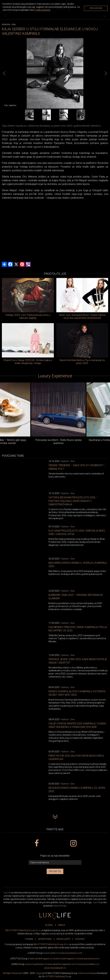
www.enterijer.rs (36, 964)
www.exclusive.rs (89, 959)
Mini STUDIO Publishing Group (56, 976)
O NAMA (29, 939)
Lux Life (7, 893)
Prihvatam (96, 8)
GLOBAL (49, 925)
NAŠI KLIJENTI (63, 939)
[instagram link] (73, 843)
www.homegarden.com (62, 964)
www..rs (51, 953)
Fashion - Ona (68, 461)
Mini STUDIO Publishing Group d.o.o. (23, 930)
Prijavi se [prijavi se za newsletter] (55, 871)
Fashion (6, 24)
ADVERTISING (45, 939)
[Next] (106, 73)
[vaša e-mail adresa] (55, 863)
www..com (71, 953)
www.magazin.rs (41, 959)
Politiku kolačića (42, 10)
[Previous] (4, 73)
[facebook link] (37, 843)
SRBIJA (61, 925)
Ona (14, 24)
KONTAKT (80, 939)
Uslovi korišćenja (87, 973)
